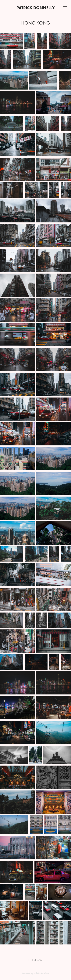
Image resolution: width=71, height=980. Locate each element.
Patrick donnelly (36, 8)
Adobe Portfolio (42, 973)
